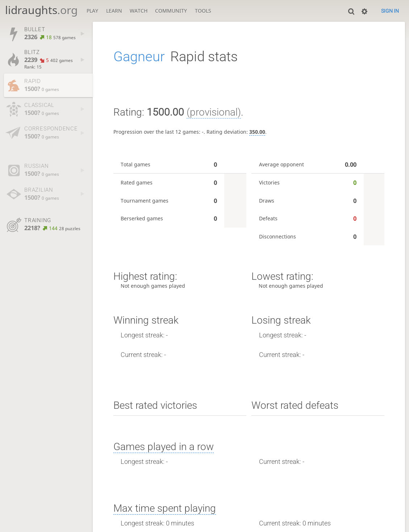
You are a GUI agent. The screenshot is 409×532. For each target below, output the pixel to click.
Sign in (390, 11)
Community (171, 11)
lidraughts (41, 10)
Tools (203, 11)
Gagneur (139, 56)
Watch (139, 11)
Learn (114, 11)
